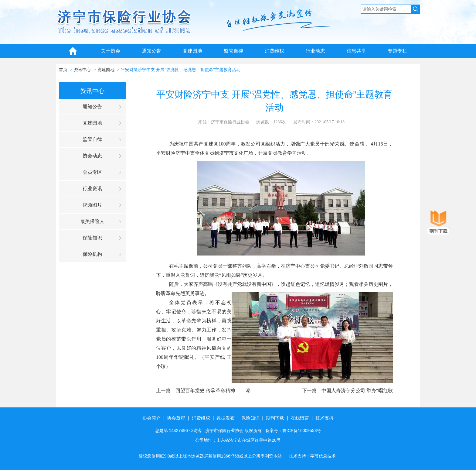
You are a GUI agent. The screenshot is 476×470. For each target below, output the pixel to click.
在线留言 (300, 418)
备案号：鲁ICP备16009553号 (293, 431)
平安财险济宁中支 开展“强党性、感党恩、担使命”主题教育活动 (181, 70)
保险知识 (92, 238)
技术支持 (325, 418)
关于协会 (110, 51)
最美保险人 (92, 221)
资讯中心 (82, 70)
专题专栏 (397, 51)
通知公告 (151, 51)
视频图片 (92, 205)
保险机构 (92, 254)
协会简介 (151, 418)
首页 (63, 70)
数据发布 (226, 418)
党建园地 (192, 51)
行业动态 (315, 51)
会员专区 (92, 172)
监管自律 (233, 51)
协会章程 (176, 418)
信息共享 (356, 51)
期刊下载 (275, 418)
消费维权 (274, 51)
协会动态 (92, 156)
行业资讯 (92, 189)
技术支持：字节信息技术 (312, 456)
